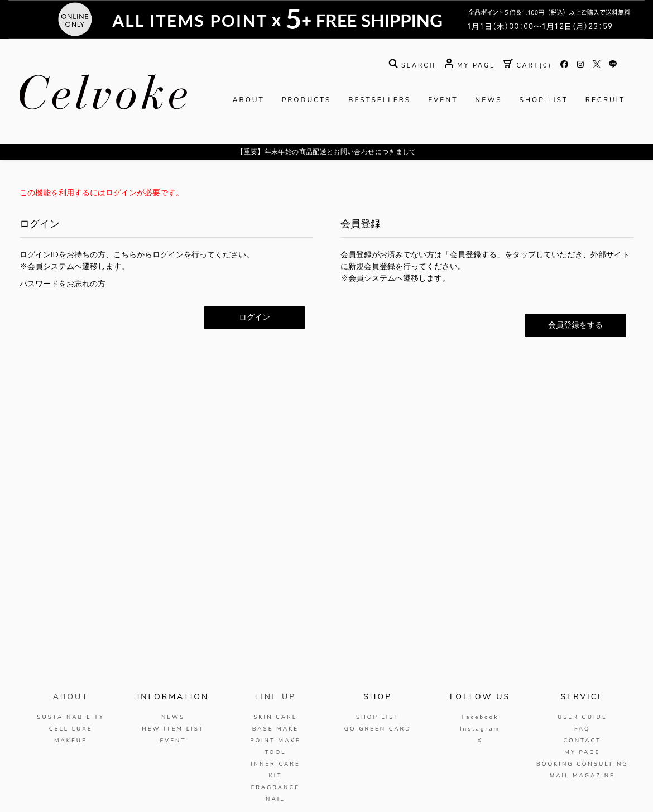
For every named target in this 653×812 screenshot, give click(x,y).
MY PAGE (582, 752)
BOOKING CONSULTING (582, 764)
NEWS (488, 100)
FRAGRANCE (275, 787)
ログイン (255, 317)
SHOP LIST (544, 100)
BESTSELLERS (380, 100)
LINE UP (275, 697)
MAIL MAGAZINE (582, 776)
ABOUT (249, 100)
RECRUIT (605, 100)
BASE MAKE (275, 729)
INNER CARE (275, 764)
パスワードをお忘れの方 (63, 284)
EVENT (443, 100)
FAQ (582, 729)
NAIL (275, 799)
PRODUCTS (307, 100)
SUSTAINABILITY (71, 717)
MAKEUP (71, 741)
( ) (528, 66)
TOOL (275, 752)
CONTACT (582, 741)
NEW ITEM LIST (173, 729)
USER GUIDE (582, 717)
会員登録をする (575, 325)
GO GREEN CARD (378, 729)
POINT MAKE (275, 741)
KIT (275, 776)
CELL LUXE (71, 729)
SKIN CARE (275, 717)
